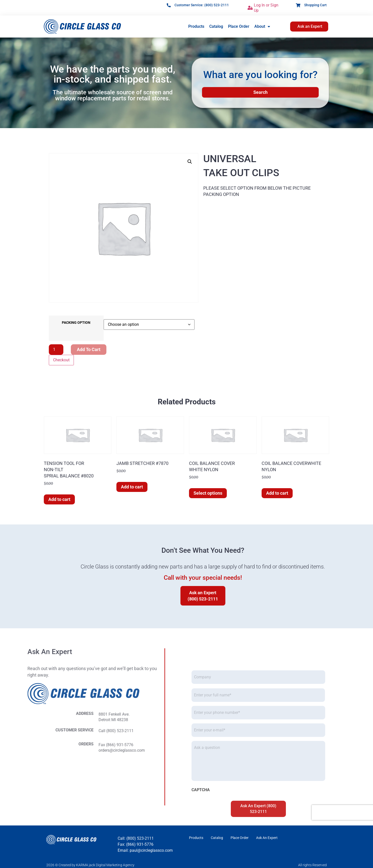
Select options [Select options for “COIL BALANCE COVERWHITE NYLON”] (208, 493)
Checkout (61, 360)
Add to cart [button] (59, 499)
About (262, 27)
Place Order (239, 26)
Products (196, 26)
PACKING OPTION (76, 323)
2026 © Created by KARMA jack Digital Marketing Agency (90, 865)
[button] (190, 162)
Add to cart (89, 349)
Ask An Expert (267, 838)
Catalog (216, 26)
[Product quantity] (56, 350)
